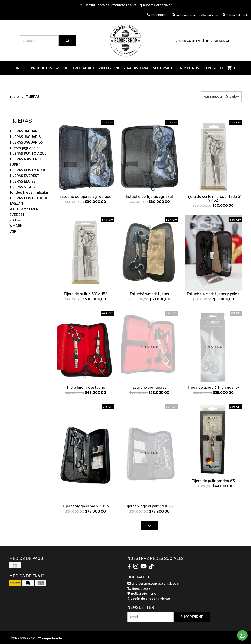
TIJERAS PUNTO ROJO (28, 170)
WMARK (16, 226)
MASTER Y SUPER (24, 209)
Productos (45, 68)
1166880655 (139, 589)
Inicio (21, 68)
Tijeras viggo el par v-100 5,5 (150, 506)
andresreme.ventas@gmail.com (153, 583)
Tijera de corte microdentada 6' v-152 (213, 198)
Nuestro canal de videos (87, 68)
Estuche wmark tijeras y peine (213, 294)
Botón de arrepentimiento (149, 599)
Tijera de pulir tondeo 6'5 (213, 481)
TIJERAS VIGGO (22, 187)
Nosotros (190, 68)
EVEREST (17, 215)
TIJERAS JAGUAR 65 (26, 142)
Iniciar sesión (218, 40)
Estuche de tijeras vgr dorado (85, 197)
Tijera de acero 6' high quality (213, 387)
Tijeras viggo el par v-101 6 (86, 506)
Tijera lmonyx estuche (86, 387)
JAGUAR (16, 203)
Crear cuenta (188, 40)
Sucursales (164, 68)
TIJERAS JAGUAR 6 (25, 137)
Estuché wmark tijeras (149, 294)
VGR (13, 231)
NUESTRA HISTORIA (132, 68)
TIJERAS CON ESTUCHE (29, 198)
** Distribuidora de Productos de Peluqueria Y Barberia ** (126, 5)
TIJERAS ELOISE (22, 181)
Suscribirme (192, 617)
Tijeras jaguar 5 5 (24, 148)
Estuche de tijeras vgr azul (149, 197)
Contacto (213, 68)
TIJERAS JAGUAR (23, 131)
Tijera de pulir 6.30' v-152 (85, 294)
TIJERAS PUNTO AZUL (28, 153)
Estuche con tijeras (149, 387)
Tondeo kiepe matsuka (29, 192)
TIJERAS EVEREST (24, 176)
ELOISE (15, 220)
